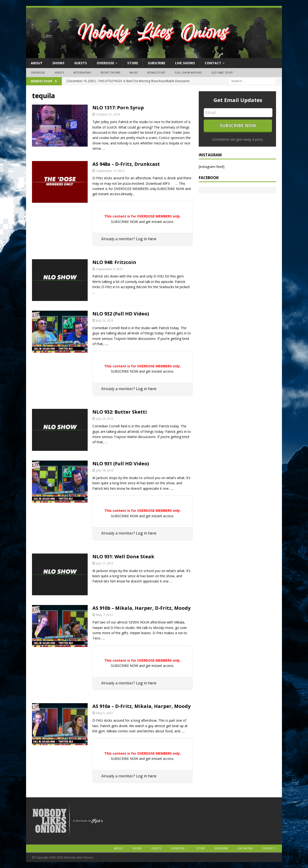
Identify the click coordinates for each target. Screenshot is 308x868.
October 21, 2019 (108, 114)
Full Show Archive (188, 72)
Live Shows (185, 63)
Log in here (146, 239)
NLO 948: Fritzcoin (114, 262)
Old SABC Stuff (222, 72)
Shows (58, 63)
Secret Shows (110, 72)
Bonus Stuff (156, 72)
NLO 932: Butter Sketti (120, 412)
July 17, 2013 (105, 563)
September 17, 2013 (110, 171)
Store (133, 63)
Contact (213, 63)
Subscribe (157, 63)
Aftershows (82, 72)
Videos (59, 72)
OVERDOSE (105, 63)
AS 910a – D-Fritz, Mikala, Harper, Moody (141, 706)
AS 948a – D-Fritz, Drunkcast (126, 164)
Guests (81, 63)
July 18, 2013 (105, 470)
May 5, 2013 (104, 713)
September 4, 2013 (109, 269)
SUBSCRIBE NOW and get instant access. (143, 222)
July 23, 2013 (105, 320)
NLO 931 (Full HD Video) (121, 464)
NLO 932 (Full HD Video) (121, 314)
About (37, 63)
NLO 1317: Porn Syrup (118, 108)
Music (134, 72)
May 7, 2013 (104, 615)
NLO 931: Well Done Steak (123, 556)
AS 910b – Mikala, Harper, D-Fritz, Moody (141, 608)
